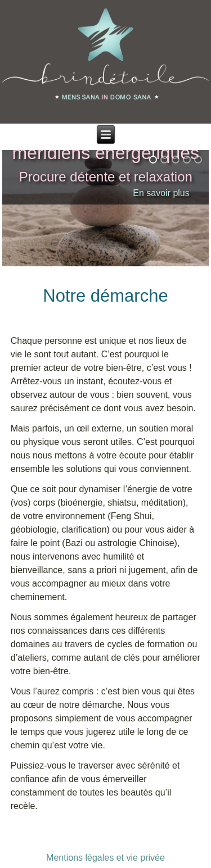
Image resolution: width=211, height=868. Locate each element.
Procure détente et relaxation (106, 177)
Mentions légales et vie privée (105, 858)
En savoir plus (161, 193)
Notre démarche (105, 296)
